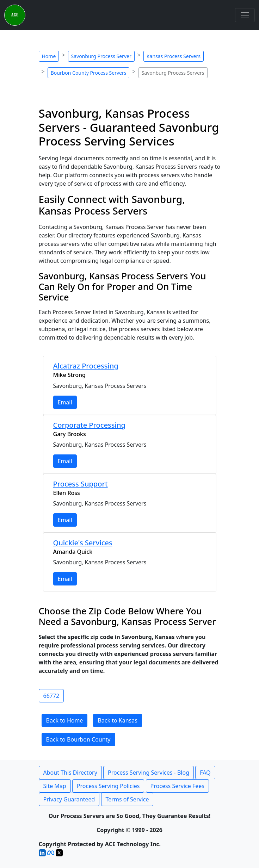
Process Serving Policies (108, 786)
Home (49, 56)
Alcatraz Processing (86, 366)
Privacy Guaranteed (69, 799)
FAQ (205, 773)
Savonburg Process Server (101, 56)
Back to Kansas (117, 720)
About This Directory (70, 773)
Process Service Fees (177, 786)
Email (65, 402)
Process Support (81, 484)
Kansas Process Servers (174, 56)
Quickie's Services (83, 543)
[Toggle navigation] (245, 15)
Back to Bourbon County (78, 739)
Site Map (55, 786)
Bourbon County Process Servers (89, 73)
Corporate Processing (89, 425)
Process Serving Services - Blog (149, 773)
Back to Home (65, 720)
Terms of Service (127, 799)
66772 (51, 696)
